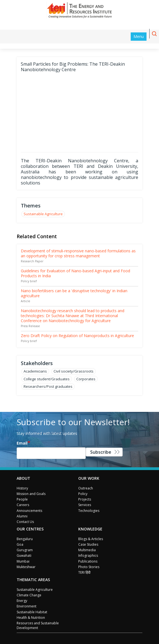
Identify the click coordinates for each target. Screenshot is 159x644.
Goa (20, 544)
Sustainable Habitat (32, 612)
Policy (83, 494)
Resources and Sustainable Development (38, 625)
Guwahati (24, 556)
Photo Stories (89, 567)
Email (22, 443)
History (22, 488)
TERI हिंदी (84, 572)
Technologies (89, 511)
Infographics (88, 556)
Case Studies (88, 544)
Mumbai (23, 561)
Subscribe (101, 452)
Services (85, 505)
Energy (22, 601)
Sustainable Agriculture (43, 214)
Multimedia (87, 550)
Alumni (22, 516)
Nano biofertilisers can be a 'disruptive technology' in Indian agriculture (74, 293)
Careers (23, 505)
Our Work (89, 478)
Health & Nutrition (31, 618)
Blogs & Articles (91, 539)
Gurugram (25, 550)
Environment (26, 606)
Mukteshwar (26, 567)
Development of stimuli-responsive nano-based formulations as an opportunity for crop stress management (78, 253)
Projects (85, 499)
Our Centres (30, 529)
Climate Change (29, 595)
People (22, 499)
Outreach (86, 488)
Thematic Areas (33, 580)
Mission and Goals (31, 494)
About (23, 478)
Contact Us (25, 522)
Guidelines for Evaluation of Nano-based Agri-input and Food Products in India (75, 273)
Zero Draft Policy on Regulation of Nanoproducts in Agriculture (77, 336)
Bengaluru (25, 539)
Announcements (29, 511)
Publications (88, 561)
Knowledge (90, 529)
